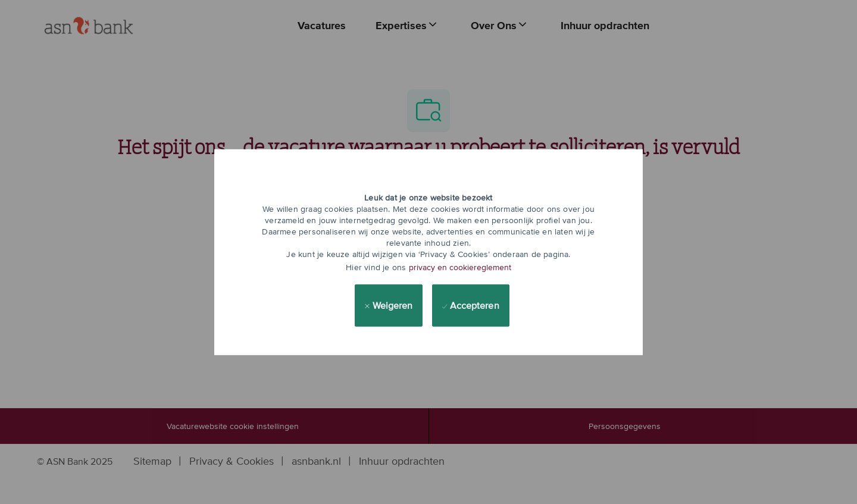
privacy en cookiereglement (460, 267)
